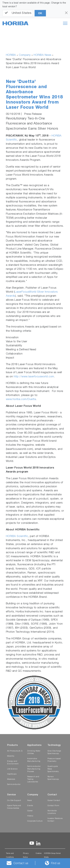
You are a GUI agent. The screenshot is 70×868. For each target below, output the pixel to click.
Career (30, 811)
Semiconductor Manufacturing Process (34, 769)
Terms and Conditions (10, 855)
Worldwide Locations (52, 812)
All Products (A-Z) (15, 751)
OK (40, 13)
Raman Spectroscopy (53, 778)
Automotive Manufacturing (34, 760)
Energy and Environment (13, 763)
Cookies (39, 854)
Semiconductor (14, 784)
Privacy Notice (26, 855)
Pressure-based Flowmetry (54, 760)
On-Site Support (14, 801)
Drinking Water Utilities (34, 752)
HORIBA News (42, 55)
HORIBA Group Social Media (52, 855)
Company (25, 55)
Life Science (12, 769)
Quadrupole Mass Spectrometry (53, 769)
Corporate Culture (35, 821)
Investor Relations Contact (55, 820)
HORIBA (11, 55)
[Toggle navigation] (65, 23)
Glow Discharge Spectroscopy (54, 752)
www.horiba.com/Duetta (21, 399)
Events (30, 806)
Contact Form (53, 806)
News (29, 801)
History (30, 816)
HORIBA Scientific (17, 536)
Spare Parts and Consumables (14, 807)
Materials (11, 779)
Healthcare (12, 774)
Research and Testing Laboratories (33, 779)
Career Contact (54, 801)
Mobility (11, 756)
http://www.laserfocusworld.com (34, 377)
